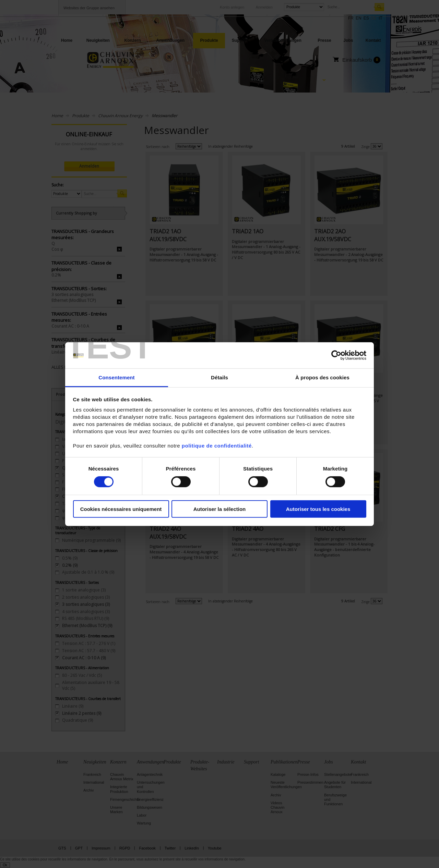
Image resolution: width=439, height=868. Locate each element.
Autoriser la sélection (220, 509)
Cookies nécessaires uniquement (121, 509)
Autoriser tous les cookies (318, 509)
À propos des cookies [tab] (322, 377)
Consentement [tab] (116, 377)
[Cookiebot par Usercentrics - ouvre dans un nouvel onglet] (336, 355)
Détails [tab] (219, 377)
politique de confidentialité (217, 446)
